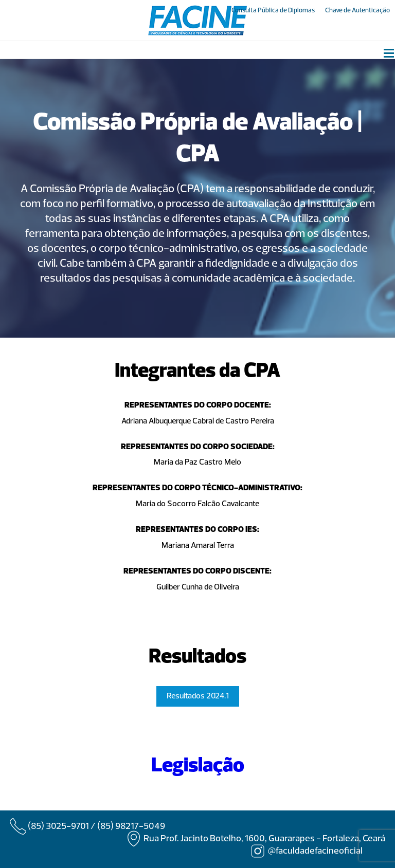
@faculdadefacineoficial (315, 851)
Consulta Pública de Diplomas (273, 11)
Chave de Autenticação (357, 11)
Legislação (198, 766)
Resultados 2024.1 (198, 696)
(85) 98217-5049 (131, 827)
